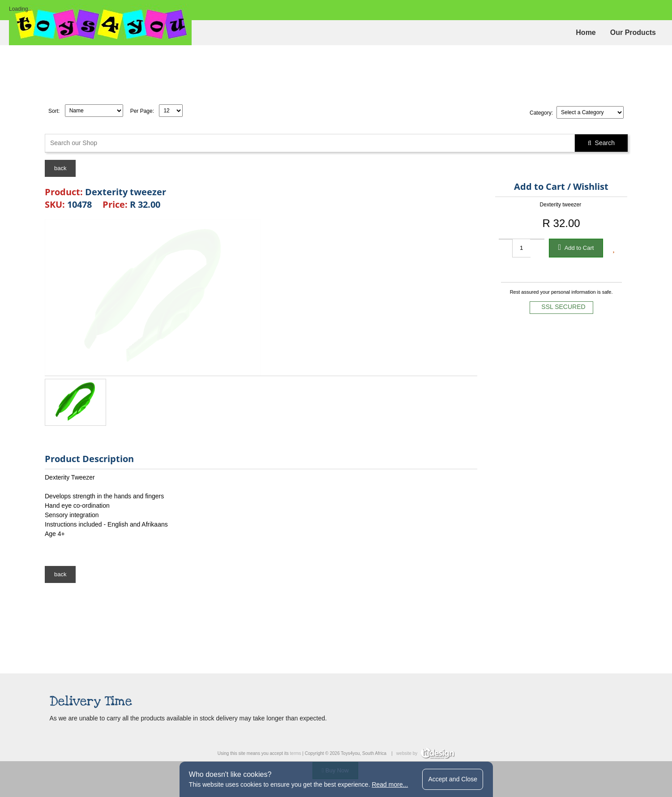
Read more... (390, 784)
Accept (453, 779)
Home (586, 32)
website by (425, 753)
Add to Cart (576, 247)
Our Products (633, 32)
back (60, 168)
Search (601, 143)
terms (296, 753)
